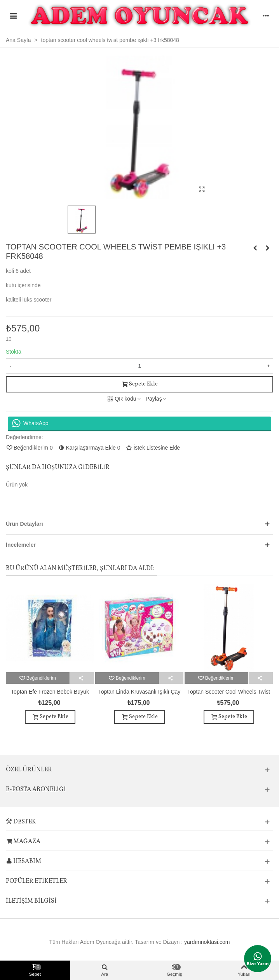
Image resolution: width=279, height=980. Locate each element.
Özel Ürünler (29, 770)
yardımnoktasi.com (207, 942)
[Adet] (139, 366)
